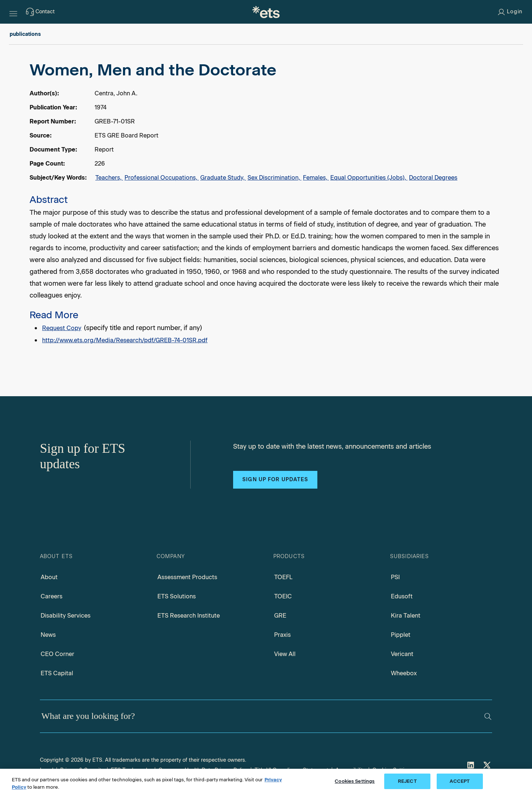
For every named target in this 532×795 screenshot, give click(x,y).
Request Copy (62, 328)
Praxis (282, 635)
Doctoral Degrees (433, 178)
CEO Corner (57, 654)
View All (285, 654)
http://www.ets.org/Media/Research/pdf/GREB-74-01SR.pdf (125, 340)
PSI (395, 577)
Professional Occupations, (162, 178)
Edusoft (402, 596)
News (48, 635)
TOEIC (283, 596)
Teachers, (109, 178)
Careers (52, 596)
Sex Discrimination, (274, 178)
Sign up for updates (275, 480)
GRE (280, 616)
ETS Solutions (177, 596)
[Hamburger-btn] (13, 12)
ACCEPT (460, 781)
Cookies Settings (355, 781)
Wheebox (404, 673)
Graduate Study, (223, 178)
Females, (316, 178)
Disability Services (66, 616)
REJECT (407, 781)
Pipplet (401, 635)
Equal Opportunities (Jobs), (369, 178)
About (49, 577)
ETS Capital (57, 673)
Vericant (402, 654)
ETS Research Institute (189, 616)
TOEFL (283, 577)
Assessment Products (187, 577)
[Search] (488, 716)
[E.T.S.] (266, 12)
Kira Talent (406, 616)
